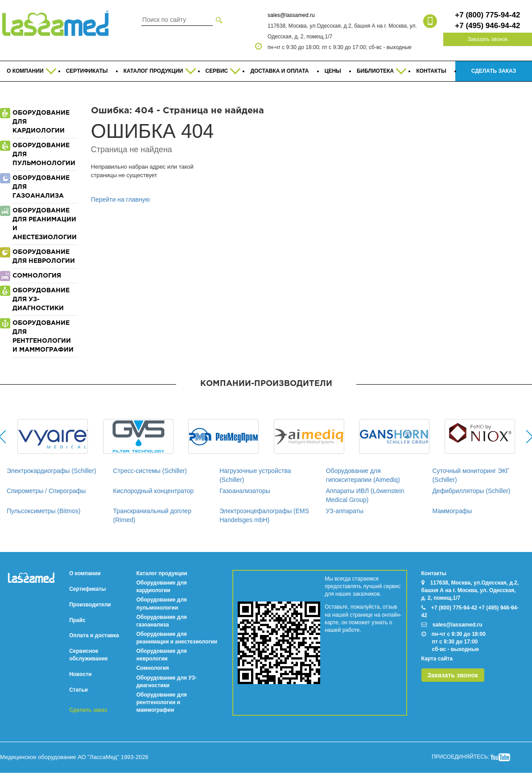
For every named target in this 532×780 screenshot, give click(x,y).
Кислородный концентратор (154, 491)
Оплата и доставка (94, 635)
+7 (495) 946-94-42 (487, 26)
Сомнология (153, 668)
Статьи (78, 690)
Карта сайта (437, 659)
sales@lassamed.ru (291, 15)
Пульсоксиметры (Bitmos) (43, 511)
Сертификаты (87, 589)
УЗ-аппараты (345, 511)
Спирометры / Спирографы (46, 491)
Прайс (77, 620)
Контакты (434, 573)
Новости (80, 674)
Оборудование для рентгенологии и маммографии (162, 702)
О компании (85, 573)
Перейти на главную (120, 199)
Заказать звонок (487, 39)
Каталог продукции (162, 573)
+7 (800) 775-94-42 (487, 15)
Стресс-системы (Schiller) (150, 471)
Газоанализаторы (245, 491)
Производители (90, 605)
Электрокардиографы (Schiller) (52, 471)
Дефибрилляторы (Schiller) (471, 491)
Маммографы (452, 511)
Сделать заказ (88, 710)
